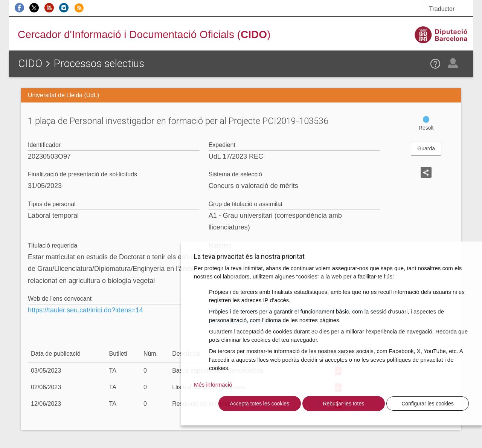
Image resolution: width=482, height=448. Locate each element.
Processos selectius (99, 63)
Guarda (426, 148)
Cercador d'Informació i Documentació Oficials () (144, 34)
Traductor (442, 9)
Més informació (213, 385)
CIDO (30, 63)
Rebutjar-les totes (343, 404)
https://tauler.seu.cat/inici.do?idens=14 (85, 310)
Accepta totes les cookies (259, 404)
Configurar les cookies (428, 404)
